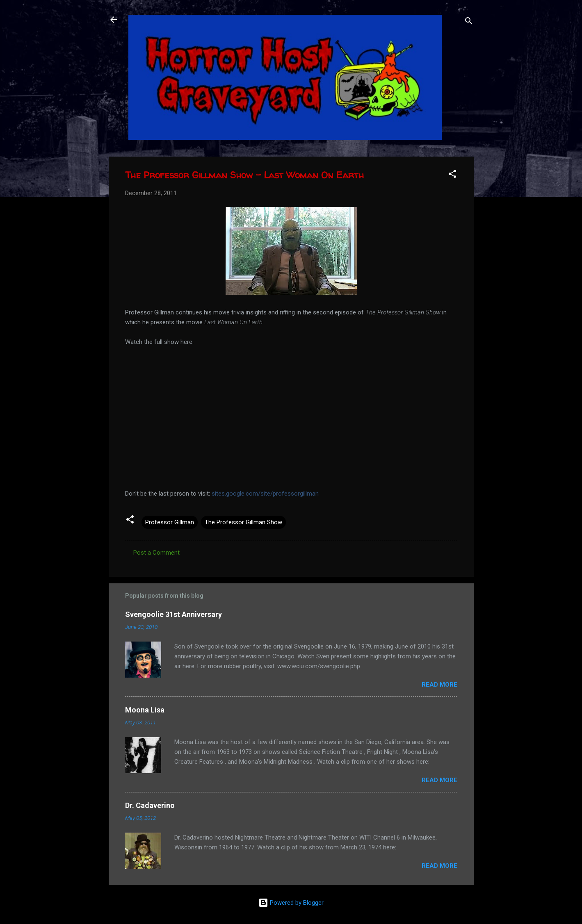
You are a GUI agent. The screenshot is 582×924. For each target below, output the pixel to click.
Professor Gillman (170, 522)
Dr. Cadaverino (150, 805)
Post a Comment (156, 553)
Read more (439, 685)
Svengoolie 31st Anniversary (173, 614)
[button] (452, 175)
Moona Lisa (145, 710)
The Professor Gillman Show (243, 522)
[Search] (469, 22)
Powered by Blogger (291, 903)
